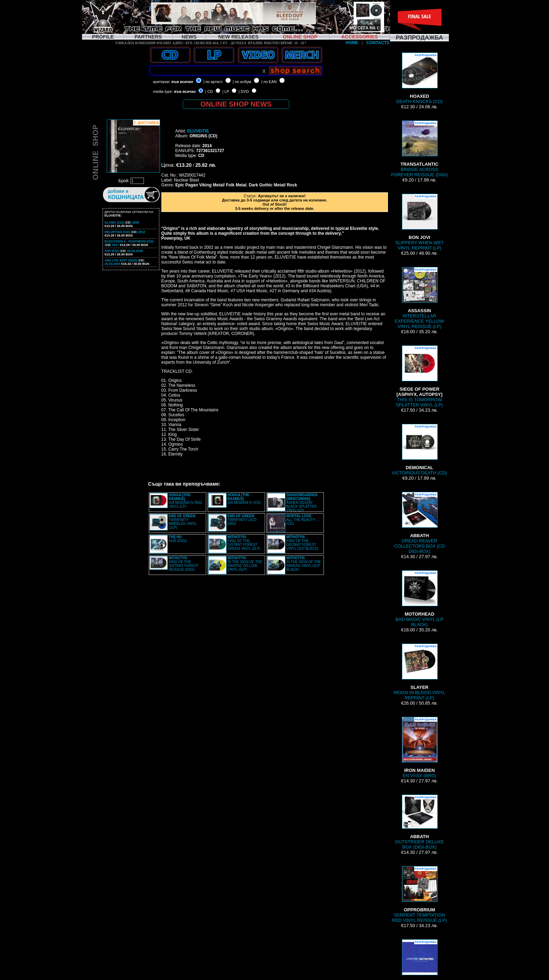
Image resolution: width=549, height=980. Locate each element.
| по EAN (269, 82)
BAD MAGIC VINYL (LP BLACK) (419, 599)
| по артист (213, 82)
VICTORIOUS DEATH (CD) (419, 450)
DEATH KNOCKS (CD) (419, 78)
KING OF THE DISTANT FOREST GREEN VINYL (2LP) (244, 543)
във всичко (182, 82)
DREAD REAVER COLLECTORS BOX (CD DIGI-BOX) (419, 523)
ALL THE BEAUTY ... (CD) (303, 520)
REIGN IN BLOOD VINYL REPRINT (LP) (419, 672)
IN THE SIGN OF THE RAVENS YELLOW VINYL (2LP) (245, 564)
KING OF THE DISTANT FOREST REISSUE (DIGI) (184, 564)
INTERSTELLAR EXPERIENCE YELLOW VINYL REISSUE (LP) (420, 298)
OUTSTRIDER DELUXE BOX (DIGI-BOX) (419, 822)
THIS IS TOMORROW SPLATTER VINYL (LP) (420, 376)
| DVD (244, 91)
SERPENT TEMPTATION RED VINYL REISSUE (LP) (419, 895)
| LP (226, 91)
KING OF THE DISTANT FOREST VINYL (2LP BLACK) (302, 543)
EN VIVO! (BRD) (419, 748)
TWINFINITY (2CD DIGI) (242, 520)
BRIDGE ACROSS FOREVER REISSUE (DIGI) (419, 149)
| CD (209, 91)
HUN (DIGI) (178, 539)
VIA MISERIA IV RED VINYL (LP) (185, 501)
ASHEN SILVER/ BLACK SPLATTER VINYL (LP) (302, 503)
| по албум (242, 82)
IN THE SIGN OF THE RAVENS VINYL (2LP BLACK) (304, 564)
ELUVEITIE (198, 131)
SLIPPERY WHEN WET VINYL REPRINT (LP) (419, 222)
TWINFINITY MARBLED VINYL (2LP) (183, 522)
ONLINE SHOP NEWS (236, 104)
